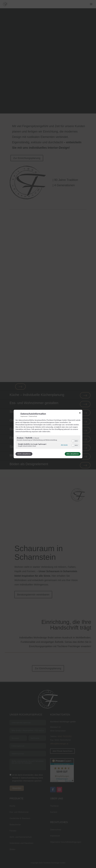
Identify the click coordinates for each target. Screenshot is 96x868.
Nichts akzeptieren (24, 454)
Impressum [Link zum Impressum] (24, 416)
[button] (73, 441)
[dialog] (48, 434)
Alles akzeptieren (73, 454)
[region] (48, 442)
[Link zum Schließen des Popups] (80, 413)
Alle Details (64, 445)
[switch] (75, 441)
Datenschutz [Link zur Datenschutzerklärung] (33, 416)
